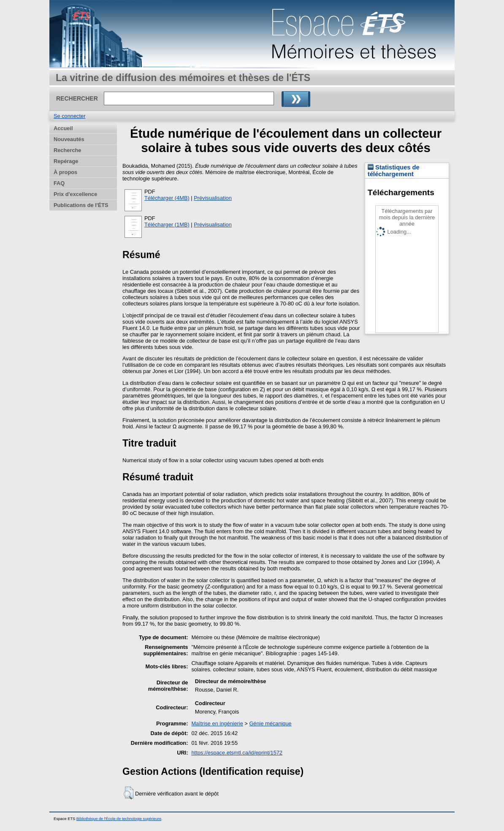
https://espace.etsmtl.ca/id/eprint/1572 (237, 753)
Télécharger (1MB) (167, 225)
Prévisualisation (213, 198)
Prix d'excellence (75, 194)
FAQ (59, 183)
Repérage (66, 161)
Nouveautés (69, 139)
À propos (65, 172)
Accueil (63, 128)
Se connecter (69, 116)
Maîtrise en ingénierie (217, 723)
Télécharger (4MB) (167, 198)
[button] (129, 793)
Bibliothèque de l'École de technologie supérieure (119, 819)
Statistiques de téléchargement (394, 171)
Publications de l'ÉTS (81, 205)
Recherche (67, 150)
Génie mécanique (270, 723)
